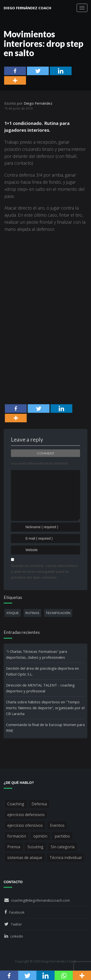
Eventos (57, 825)
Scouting (35, 847)
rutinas (32, 613)
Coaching (16, 804)
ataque (13, 613)
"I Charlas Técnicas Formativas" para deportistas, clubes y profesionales (37, 654)
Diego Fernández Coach (27, 8)
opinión (40, 836)
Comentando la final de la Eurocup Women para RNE (45, 727)
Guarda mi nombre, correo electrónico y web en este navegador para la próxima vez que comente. (44, 571)
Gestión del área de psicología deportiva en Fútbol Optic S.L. (42, 671)
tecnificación (58, 613)
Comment (45, 453)
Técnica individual (66, 858)
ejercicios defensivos (26, 815)
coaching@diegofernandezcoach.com (40, 900)
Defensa (39, 804)
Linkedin (17, 936)
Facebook (17, 912)
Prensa (14, 847)
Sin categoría (63, 847)
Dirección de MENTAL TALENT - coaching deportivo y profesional (40, 688)
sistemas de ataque (25, 858)
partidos (62, 836)
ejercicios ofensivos (25, 825)
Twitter (16, 924)
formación (17, 836)
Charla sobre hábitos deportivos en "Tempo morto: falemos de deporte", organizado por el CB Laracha (45, 708)
